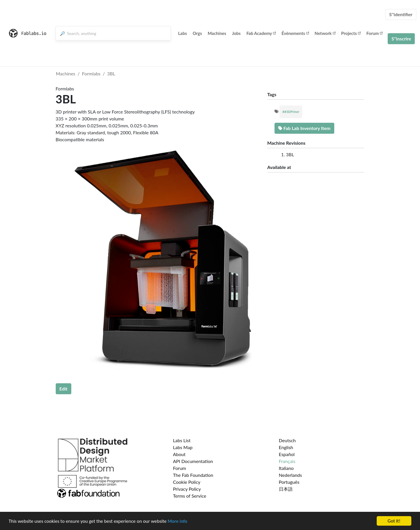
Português (289, 482)
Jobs (236, 33)
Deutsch (287, 440)
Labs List (182, 440)
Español (287, 454)
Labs (183, 33)
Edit (64, 389)
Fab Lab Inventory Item (304, 128)
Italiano (286, 468)
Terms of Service (190, 496)
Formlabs (91, 74)
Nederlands (290, 475)
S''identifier (401, 14)
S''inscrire (401, 39)
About (179, 454)
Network (325, 33)
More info (178, 521)
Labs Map (183, 447)
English (286, 447)
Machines (217, 33)
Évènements (295, 33)
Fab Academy (261, 33)
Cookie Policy (187, 482)
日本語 (286, 489)
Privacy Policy (187, 489)
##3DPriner (291, 112)
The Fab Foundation (193, 475)
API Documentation (193, 461)
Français (287, 461)
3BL (111, 74)
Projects (351, 33)
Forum (374, 33)
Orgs (197, 33)
